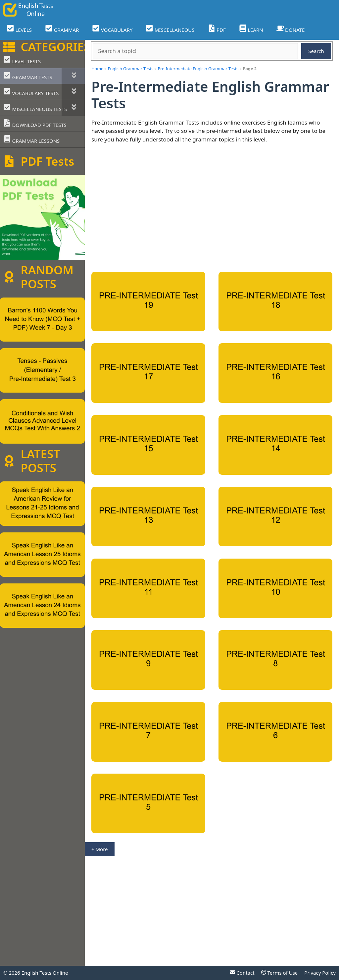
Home (97, 69)
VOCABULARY (112, 29)
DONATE (291, 29)
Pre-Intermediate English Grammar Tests (198, 69)
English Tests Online (45, 973)
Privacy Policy (320, 973)
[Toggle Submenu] (73, 76)
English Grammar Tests (130, 69)
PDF (217, 29)
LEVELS (19, 29)
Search (316, 51)
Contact (242, 973)
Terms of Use (280, 973)
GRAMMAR (62, 29)
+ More (100, 849)
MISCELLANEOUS (170, 29)
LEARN (251, 29)
